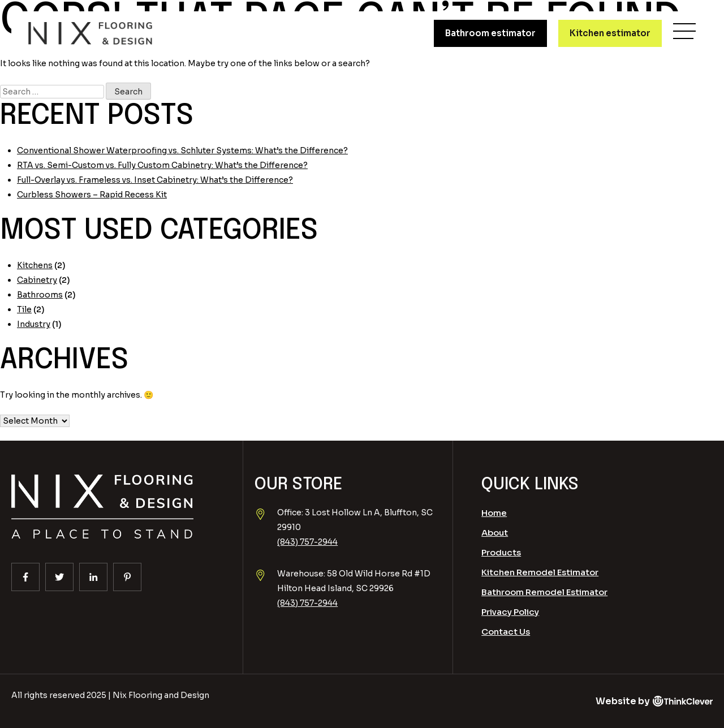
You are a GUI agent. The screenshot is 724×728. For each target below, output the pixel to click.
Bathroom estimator (490, 33)
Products (501, 552)
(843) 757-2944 (307, 542)
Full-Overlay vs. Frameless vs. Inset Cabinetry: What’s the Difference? (155, 180)
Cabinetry (37, 280)
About (495, 533)
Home (494, 513)
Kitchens (35, 265)
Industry (34, 324)
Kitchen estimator (610, 33)
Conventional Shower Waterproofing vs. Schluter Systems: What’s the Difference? (182, 150)
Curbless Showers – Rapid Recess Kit (92, 195)
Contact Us (506, 632)
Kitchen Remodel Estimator (540, 572)
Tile (24, 309)
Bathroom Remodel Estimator (544, 592)
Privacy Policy (510, 612)
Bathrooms (40, 295)
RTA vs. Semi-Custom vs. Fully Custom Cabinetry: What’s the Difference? (162, 165)
